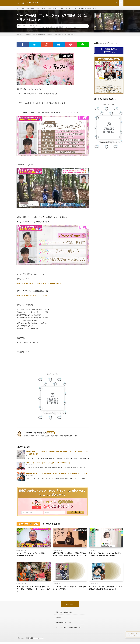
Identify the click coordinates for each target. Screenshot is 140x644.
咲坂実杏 (52, 29)
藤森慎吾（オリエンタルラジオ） (68, 29)
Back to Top (70, 611)
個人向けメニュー (75, 10)
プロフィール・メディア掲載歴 (26, 10)
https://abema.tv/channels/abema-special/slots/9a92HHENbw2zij (39, 286)
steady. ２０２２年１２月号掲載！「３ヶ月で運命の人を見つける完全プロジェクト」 (106, 595)
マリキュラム (28, 29)
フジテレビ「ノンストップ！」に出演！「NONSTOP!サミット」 (49, 465)
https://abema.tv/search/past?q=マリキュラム (32, 298)
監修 (57, 29)
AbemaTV (22, 29)
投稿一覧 (50, 435)
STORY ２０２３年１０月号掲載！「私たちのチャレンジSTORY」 (69, 594)
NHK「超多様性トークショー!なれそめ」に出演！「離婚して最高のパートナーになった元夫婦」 (34, 595)
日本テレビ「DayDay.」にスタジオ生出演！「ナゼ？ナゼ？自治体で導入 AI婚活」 (105, 558)
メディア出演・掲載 (33, 28)
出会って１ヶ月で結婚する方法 (41, 29)
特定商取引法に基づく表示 (64, 628)
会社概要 (59, 623)
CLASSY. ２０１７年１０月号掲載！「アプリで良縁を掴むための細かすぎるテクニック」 (57, 476)
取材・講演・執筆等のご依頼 (92, 10)
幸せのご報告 (43, 10)
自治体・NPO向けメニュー (58, 10)
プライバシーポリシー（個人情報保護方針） (70, 633)
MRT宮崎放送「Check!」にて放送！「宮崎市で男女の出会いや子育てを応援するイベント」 (70, 558)
